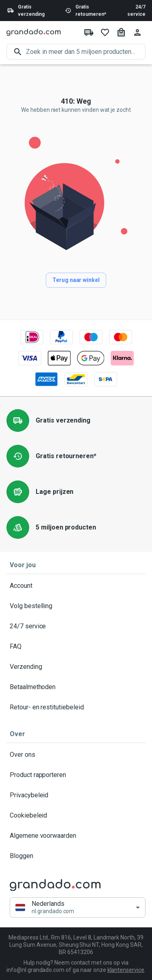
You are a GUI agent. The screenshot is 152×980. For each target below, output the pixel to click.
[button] (78, 908)
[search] (86, 52)
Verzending (76, 667)
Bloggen (76, 856)
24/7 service (136, 11)
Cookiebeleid (76, 816)
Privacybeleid (76, 795)
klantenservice (126, 970)
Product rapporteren (76, 775)
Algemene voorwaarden (76, 836)
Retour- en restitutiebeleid (76, 707)
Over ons (76, 755)
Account (76, 586)
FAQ (76, 647)
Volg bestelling (76, 606)
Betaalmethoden (76, 687)
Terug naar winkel (76, 280)
